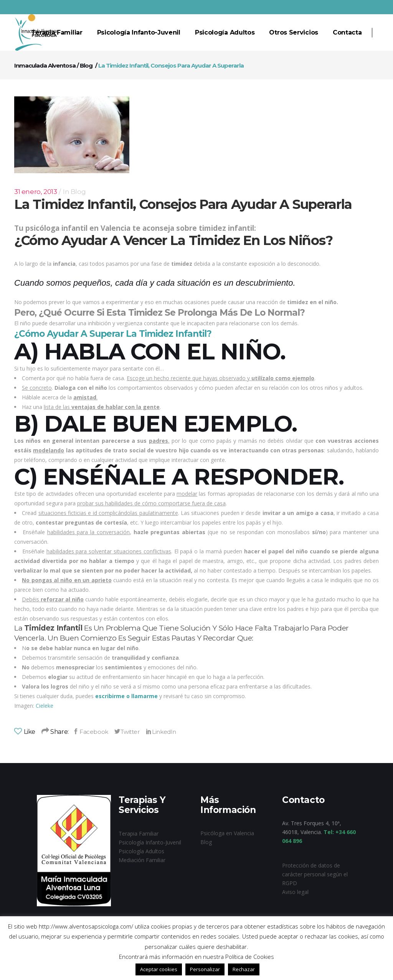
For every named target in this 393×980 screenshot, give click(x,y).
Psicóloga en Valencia (227, 833)
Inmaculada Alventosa (45, 65)
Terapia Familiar (139, 833)
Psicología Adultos (141, 851)
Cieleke (45, 706)
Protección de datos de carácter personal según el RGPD (315, 874)
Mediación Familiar (142, 860)
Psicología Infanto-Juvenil (150, 842)
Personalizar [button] (205, 969)
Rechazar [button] (244, 969)
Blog (86, 65)
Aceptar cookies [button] (159, 969)
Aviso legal (295, 892)
